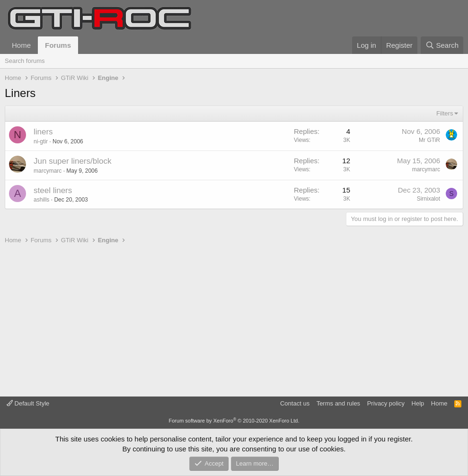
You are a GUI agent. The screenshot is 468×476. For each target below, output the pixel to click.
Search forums (25, 61)
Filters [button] (445, 113)
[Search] (442, 45)
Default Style (28, 403)
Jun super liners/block (72, 161)
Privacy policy (386, 403)
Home (21, 45)
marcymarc (48, 171)
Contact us (295, 403)
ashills (41, 200)
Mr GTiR (429, 140)
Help (418, 403)
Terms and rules (338, 403)
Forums (58, 45)
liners (43, 132)
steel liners (53, 190)
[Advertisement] (234, 321)
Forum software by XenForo (234, 421)
